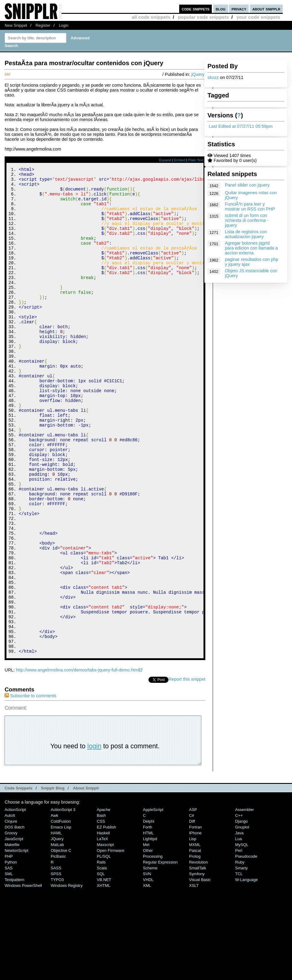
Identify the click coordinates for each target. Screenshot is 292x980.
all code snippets (151, 17)
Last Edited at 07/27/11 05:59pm (241, 126)
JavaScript (14, 930)
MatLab (57, 936)
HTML (148, 924)
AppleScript (153, 901)
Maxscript (105, 936)
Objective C (61, 942)
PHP (9, 948)
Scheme (150, 959)
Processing (153, 948)
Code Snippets (19, 879)
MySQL (242, 936)
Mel (146, 936)
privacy (239, 9)
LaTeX (103, 930)
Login (64, 25)
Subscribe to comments (30, 787)
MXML (195, 936)
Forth (148, 918)
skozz (213, 77)
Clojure (11, 913)
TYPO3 (57, 971)
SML (9, 965)
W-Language (247, 971)
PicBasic (58, 948)
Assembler (245, 901)
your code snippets (258, 17)
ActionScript (15, 901)
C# (192, 907)
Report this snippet (187, 770)
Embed (180, 160)
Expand (165, 160)
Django (241, 913)
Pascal (195, 942)
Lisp (193, 930)
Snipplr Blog (53, 879)
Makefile (12, 936)
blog (221, 9)
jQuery (198, 74)
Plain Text (196, 160)
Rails (101, 953)
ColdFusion (61, 913)
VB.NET (104, 971)
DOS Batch (15, 918)
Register (43, 25)
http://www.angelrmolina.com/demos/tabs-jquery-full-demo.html (78, 761)
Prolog (195, 948)
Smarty (241, 959)
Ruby (240, 953)
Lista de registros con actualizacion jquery (246, 234)
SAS (9, 959)
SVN (147, 965)
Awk (54, 907)
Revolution (198, 953)
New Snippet (16, 25)
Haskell (103, 924)
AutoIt (10, 907)
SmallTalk (197, 959)
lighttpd (150, 930)
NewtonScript (16, 942)
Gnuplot (242, 918)
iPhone (195, 924)
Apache (104, 901)
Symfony (197, 965)
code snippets (196, 9)
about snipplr (266, 9)
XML (147, 977)
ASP (193, 901)
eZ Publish (107, 918)
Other (148, 942)
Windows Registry (67, 977)
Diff (192, 913)
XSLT (194, 977)
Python (11, 953)
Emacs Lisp (61, 918)
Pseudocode (246, 948)
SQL (101, 965)
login (94, 837)
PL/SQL (104, 948)
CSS (101, 913)
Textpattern (14, 971)
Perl (239, 942)
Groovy (11, 924)
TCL (239, 965)
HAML (56, 924)
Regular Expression (160, 953)
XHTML (104, 977)
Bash (101, 907)
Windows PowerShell (23, 977)
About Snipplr (86, 879)
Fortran (195, 918)
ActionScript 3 (63, 901)
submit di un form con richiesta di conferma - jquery (247, 220)
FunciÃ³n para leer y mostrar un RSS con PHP (250, 207)
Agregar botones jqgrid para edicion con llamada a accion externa (251, 248)
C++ (239, 907)
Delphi (149, 913)
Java (239, 924)
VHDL (148, 971)
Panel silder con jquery (247, 185)
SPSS (56, 965)
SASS (56, 959)
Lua (239, 930)
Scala (102, 959)
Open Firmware (110, 942)
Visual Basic (200, 971)
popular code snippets (203, 17)
